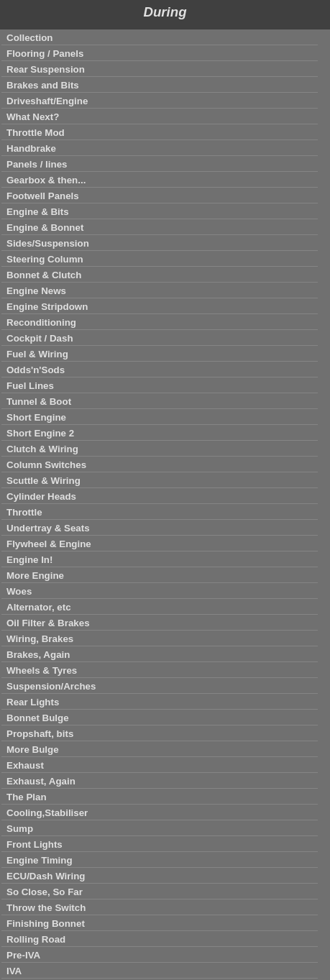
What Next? (33, 117)
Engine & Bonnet (45, 228)
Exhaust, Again (41, 781)
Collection (29, 38)
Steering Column (45, 259)
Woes (19, 591)
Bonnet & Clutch (44, 275)
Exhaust (25, 765)
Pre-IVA (23, 955)
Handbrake (31, 148)
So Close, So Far (45, 892)
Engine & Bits (38, 212)
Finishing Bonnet (46, 924)
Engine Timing (40, 860)
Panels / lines (37, 164)
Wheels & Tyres (42, 670)
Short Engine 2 (40, 433)
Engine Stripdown (47, 307)
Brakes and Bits (43, 85)
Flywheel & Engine (49, 544)
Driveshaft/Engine (47, 101)
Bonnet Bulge (38, 718)
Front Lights (35, 844)
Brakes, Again (38, 655)
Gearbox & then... (46, 180)
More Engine (35, 576)
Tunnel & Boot (39, 402)
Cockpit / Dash (40, 338)
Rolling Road (36, 939)
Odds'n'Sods (36, 370)
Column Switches (46, 465)
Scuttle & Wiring (43, 481)
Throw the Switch (46, 908)
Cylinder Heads (41, 496)
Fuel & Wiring (37, 354)
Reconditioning (41, 322)
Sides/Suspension (48, 243)
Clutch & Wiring (42, 449)
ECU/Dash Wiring (46, 876)
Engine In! (29, 560)
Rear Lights (33, 702)
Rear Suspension (46, 69)
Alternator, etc (39, 607)
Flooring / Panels (45, 54)
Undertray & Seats (48, 528)
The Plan (27, 797)
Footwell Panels (43, 196)
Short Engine (36, 417)
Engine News (36, 291)
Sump (20, 829)
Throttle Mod (36, 133)
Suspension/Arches (51, 686)
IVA (14, 971)
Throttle (24, 512)
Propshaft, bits (40, 734)
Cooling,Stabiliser (47, 813)
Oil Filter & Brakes (48, 623)
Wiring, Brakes (40, 639)
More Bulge (33, 750)
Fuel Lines (30, 386)
